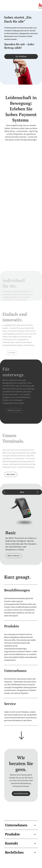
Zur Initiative (21, 56)
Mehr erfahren (14, 556)
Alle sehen (11, 474)
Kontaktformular (21, 793)
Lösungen (13, 352)
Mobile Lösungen (15, 410)
